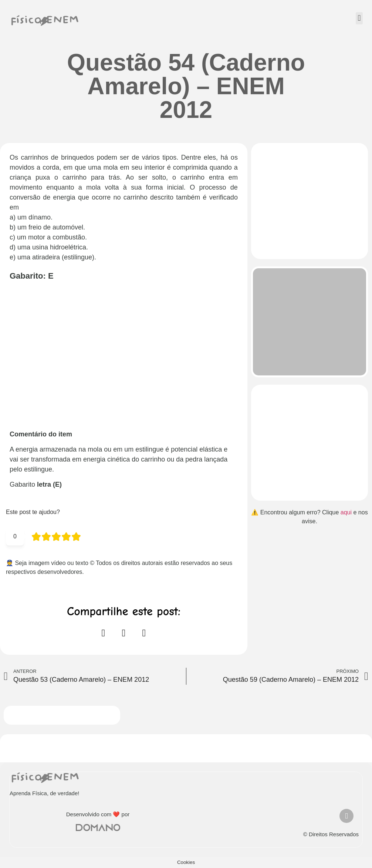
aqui (346, 512)
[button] (359, 18)
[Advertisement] (124, 358)
